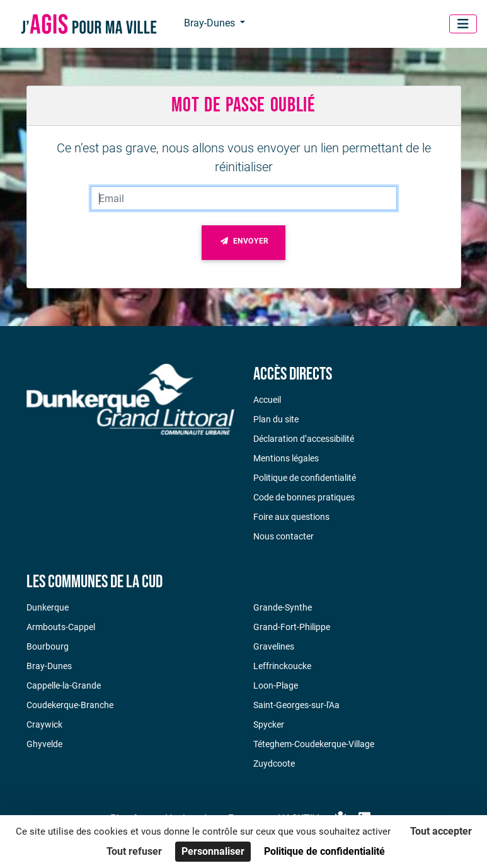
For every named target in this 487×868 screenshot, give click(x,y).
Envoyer (243, 243)
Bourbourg (48, 646)
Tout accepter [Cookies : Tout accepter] (441, 831)
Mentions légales (286, 458)
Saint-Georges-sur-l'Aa (296, 705)
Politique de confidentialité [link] (324, 851)
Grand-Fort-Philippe (292, 627)
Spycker (269, 724)
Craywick (44, 724)
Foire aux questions (291, 517)
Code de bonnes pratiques (304, 497)
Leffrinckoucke (282, 666)
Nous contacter (284, 536)
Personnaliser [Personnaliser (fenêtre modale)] (213, 851)
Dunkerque (48, 607)
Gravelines (274, 646)
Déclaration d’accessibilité (304, 439)
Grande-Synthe (283, 607)
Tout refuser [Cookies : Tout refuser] (134, 851)
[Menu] (463, 24)
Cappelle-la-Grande (64, 685)
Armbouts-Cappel (61, 627)
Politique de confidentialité (305, 478)
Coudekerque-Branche (70, 705)
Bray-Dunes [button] (211, 23)
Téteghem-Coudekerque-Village (314, 744)
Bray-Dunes (49, 666)
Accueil (267, 400)
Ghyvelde (44, 744)
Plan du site (276, 419)
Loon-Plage (276, 685)
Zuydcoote (274, 764)
